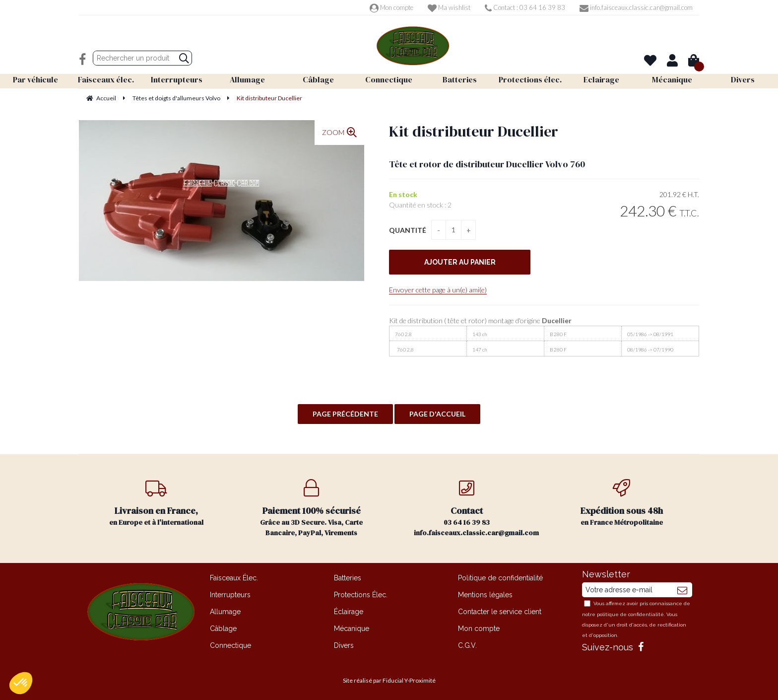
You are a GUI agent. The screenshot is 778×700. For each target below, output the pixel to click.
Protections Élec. (361, 595)
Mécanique (352, 629)
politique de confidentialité (630, 614)
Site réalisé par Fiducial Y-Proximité (389, 680)
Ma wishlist (449, 7)
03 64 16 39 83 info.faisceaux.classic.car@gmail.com (476, 508)
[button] (21, 683)
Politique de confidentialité (500, 578)
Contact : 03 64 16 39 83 (525, 7)
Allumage (225, 612)
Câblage (223, 629)
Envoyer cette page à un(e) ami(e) (438, 290)
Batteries (348, 578)
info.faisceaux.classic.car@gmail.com (636, 7)
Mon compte (391, 7)
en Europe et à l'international (157, 503)
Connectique (230, 645)
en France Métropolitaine (622, 503)
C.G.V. (467, 645)
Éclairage (349, 612)
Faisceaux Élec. (234, 578)
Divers (344, 645)
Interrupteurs (230, 595)
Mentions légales (485, 595)
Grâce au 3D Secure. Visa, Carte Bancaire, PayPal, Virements (312, 508)
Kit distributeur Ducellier (474, 131)
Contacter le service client (500, 612)
